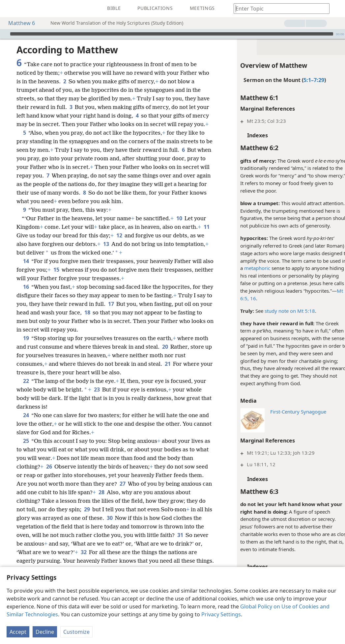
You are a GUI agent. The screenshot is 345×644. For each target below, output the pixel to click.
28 (101, 492)
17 (111, 304)
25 (26, 441)
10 (179, 218)
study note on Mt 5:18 (283, 311)
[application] (172, 34)
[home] (10, 9)
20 (165, 347)
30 (110, 518)
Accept (18, 632)
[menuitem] (10, 9)
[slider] (172, 34)
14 (26, 261)
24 (26, 415)
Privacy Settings (221, 614)
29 (87, 509)
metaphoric (250, 268)
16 (245, 298)
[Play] (4, 34)
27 (122, 484)
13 (106, 244)
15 (68, 270)
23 (97, 389)
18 (87, 312)
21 (168, 364)
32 (84, 552)
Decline (45, 632)
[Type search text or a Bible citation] (278, 8)
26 (49, 467)
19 (26, 338)
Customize (76, 632)
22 (26, 381)
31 (180, 535)
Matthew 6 (18, 23)
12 (119, 235)
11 (206, 227)
